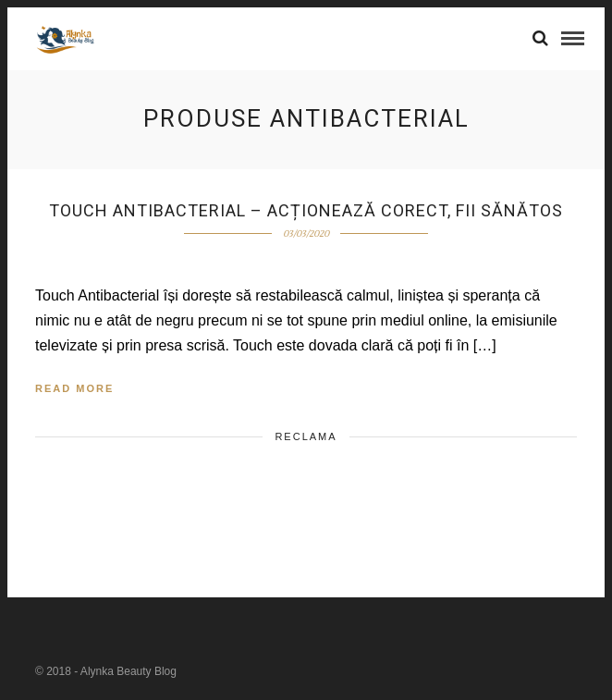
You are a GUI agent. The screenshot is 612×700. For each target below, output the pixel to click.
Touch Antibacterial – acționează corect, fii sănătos (306, 210)
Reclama (306, 436)
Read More (74, 388)
